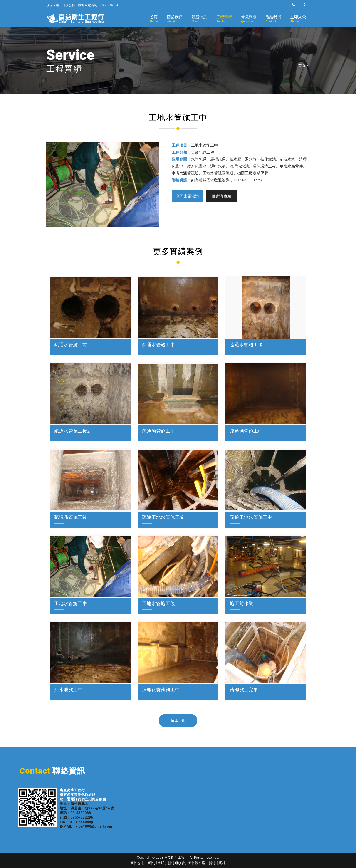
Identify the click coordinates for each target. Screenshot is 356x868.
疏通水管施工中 (159, 345)
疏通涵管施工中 (246, 431)
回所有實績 (222, 196)
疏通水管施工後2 (72, 431)
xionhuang (84, 822)
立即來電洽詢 (188, 196)
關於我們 (175, 19)
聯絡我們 (273, 19)
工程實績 (224, 19)
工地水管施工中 (71, 603)
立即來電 (298, 19)
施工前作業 (242, 603)
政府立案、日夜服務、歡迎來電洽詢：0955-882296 (83, 5)
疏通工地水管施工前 (163, 517)
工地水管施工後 (159, 603)
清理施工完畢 (244, 690)
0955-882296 (82, 817)
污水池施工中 (68, 690)
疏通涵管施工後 (71, 517)
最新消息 (199, 19)
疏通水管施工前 (71, 345)
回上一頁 (178, 720)
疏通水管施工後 (246, 345)
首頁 (154, 19)
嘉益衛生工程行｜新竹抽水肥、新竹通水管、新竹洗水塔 (76, 19)
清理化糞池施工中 (161, 690)
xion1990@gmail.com (94, 826)
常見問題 (249, 19)
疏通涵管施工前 (159, 431)
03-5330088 (81, 813)
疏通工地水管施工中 (251, 517)
